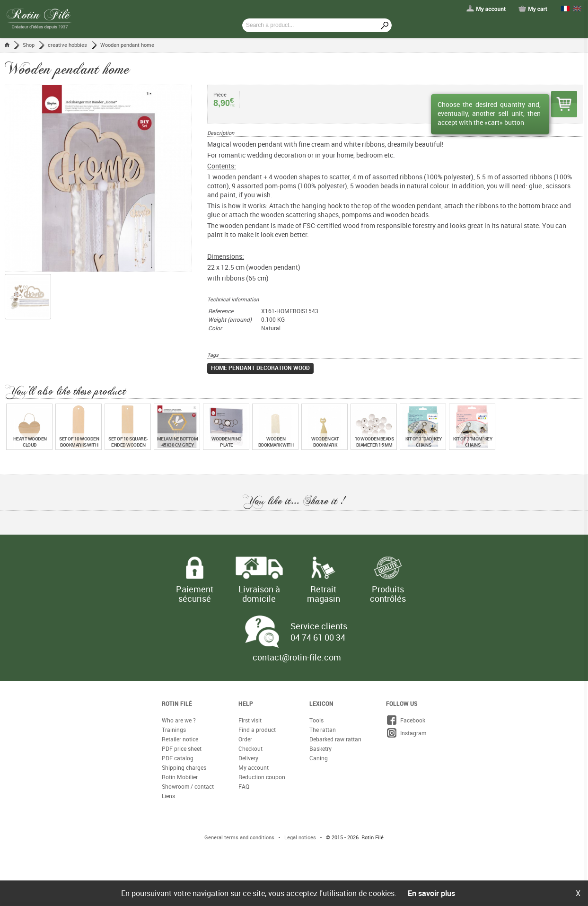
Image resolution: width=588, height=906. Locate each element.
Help (246, 704)
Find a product (257, 730)
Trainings (174, 730)
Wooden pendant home (127, 45)
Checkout (250, 748)
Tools (316, 720)
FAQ (244, 786)
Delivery (248, 758)
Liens (168, 796)
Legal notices (300, 837)
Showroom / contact (188, 786)
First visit (250, 720)
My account (254, 767)
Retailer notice (180, 739)
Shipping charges (184, 767)
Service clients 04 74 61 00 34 (319, 632)
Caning (319, 758)
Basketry (320, 748)
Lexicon (321, 704)
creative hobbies (67, 45)
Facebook (406, 720)
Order (245, 739)
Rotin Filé (177, 704)
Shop (29, 45)
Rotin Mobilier (180, 777)
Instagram (406, 733)
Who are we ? (179, 720)
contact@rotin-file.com (297, 657)
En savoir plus (431, 893)
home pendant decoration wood (260, 368)
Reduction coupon (262, 777)
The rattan (323, 730)
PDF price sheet (182, 748)
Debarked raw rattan (335, 739)
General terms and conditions (239, 837)
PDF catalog (178, 758)
